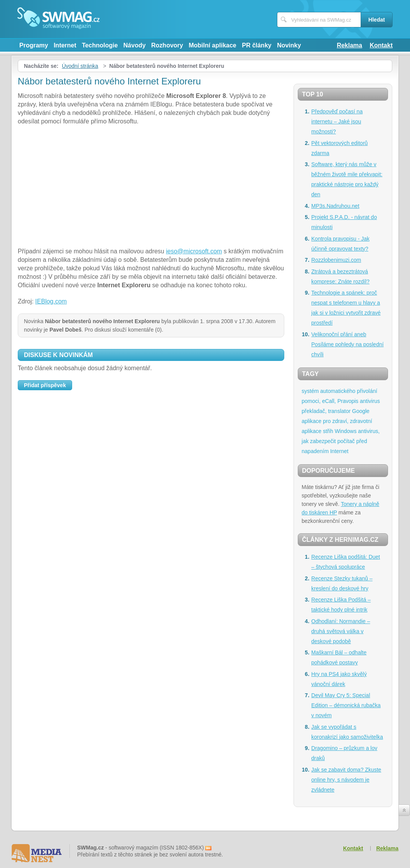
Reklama (349, 45)
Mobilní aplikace (213, 45)
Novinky (289, 45)
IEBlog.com (51, 301)
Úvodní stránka (80, 66)
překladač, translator (326, 411)
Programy (34, 45)
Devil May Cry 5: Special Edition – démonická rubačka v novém (346, 705)
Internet (65, 45)
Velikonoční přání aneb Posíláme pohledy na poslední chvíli (348, 344)
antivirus (370, 401)
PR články (256, 45)
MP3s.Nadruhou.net (335, 206)
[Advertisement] (151, 187)
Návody (135, 45)
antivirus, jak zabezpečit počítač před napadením (341, 441)
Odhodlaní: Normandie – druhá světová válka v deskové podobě (341, 631)
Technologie (100, 45)
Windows (346, 431)
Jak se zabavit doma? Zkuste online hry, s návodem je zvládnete (346, 780)
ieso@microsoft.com (194, 251)
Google (361, 411)
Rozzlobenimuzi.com (336, 260)
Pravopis (348, 401)
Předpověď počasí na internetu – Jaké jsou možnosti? (337, 121)
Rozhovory (167, 45)
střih (328, 431)
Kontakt (381, 45)
